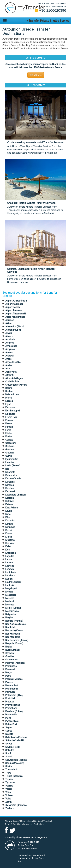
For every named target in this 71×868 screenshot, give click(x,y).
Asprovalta (11, 372)
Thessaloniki (12, 770)
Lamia (9, 559)
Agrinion (10, 320)
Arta (8, 369)
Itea (7, 469)
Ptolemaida (11, 715)
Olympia (10, 653)
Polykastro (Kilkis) (14, 695)
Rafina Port (11, 724)
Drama (9, 398)
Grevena (10, 453)
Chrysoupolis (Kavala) (16, 385)
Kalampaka (11, 475)
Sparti (8, 757)
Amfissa (10, 343)
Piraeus (9, 682)
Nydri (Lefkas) (12, 650)
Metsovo (10, 605)
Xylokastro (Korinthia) (16, 805)
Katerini (9, 504)
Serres (9, 731)
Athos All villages (14, 378)
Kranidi (9, 537)
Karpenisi (10, 491)
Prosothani (11, 708)
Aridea (9, 365)
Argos (8, 359)
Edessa (9, 401)
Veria (8, 792)
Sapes (9, 728)
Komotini (10, 521)
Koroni (9, 530)
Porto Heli (10, 698)
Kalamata (10, 472)
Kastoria (10, 498)
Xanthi (9, 802)
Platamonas (12, 689)
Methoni (10, 601)
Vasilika (9, 786)
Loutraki (9, 585)
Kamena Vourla (13, 479)
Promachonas (13, 705)
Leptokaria (11, 572)
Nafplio (9, 618)
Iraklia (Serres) (13, 466)
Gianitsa (9, 449)
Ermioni (9, 420)
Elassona (10, 407)
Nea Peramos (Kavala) (17, 640)
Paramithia (11, 666)
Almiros (9, 336)
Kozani (9, 534)
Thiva (8, 773)
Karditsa (10, 485)
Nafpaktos (11, 614)
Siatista (9, 734)
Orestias (10, 656)
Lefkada (10, 569)
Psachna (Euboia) (14, 711)
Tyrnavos (10, 782)
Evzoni (9, 424)
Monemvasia (12, 611)
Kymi (8, 550)
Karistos (9, 488)
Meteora (10, 598)
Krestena (10, 540)
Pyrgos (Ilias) (12, 721)
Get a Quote (36, 75)
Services (38, 821)
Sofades (10, 750)
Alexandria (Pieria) (15, 327)
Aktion (9, 323)
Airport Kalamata (14, 304)
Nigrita (9, 647)
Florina (9, 437)
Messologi (11, 595)
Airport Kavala (13, 307)
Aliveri (9, 333)
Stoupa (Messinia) (15, 763)
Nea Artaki (11, 627)
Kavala (9, 511)
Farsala (9, 427)
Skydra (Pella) (12, 747)
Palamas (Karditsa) (15, 663)
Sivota (9, 744)
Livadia (9, 579)
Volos (8, 799)
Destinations (27, 821)
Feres (8, 430)
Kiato (8, 514)
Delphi (9, 388)
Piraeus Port (12, 685)
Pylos (8, 718)
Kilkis (8, 517)
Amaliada (10, 340)
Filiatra (9, 433)
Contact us (39, 824)
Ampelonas (11, 346)
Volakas (9, 795)
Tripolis (9, 779)
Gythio (9, 456)
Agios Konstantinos (15, 317)
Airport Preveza (13, 310)
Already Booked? (12, 821)
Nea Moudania (13, 637)
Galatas (9, 440)
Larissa (9, 563)
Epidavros (10, 414)
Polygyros (10, 692)
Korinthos (10, 527)
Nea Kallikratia (13, 634)
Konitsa (9, 524)
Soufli (8, 753)
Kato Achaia (12, 508)
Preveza (10, 702)
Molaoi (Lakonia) (14, 608)
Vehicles (47, 821)
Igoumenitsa (12, 459)
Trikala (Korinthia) (14, 776)
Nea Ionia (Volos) (14, 631)
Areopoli (10, 356)
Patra (8, 676)
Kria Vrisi (10, 543)
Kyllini (8, 546)
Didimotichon (12, 394)
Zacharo (10, 808)
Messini (9, 592)
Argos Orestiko (13, 362)
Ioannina (10, 462)
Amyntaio (10, 349)
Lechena (10, 566)
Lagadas (10, 556)
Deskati (9, 391)
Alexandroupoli (13, 330)
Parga (8, 673)
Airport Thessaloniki (16, 314)
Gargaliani (10, 443)
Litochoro (10, 576)
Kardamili (10, 482)
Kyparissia (11, 553)
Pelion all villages (14, 679)
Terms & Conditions (14, 824)
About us (28, 824)
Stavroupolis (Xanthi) (16, 760)
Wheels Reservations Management (31, 837)
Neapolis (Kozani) (14, 643)
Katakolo (10, 501)
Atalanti (9, 375)
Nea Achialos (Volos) (16, 624)
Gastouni (10, 446)
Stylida (9, 766)
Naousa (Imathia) (14, 621)
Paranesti (10, 669)
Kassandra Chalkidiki (16, 495)
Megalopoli (11, 588)
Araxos (9, 352)
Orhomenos (11, 660)
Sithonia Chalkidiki (15, 740)
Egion (8, 404)
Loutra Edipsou (13, 582)
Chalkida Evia (12, 382)
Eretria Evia (11, 417)
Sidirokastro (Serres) (16, 737)
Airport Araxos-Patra (16, 301)
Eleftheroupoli (13, 411)
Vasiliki (9, 789)
